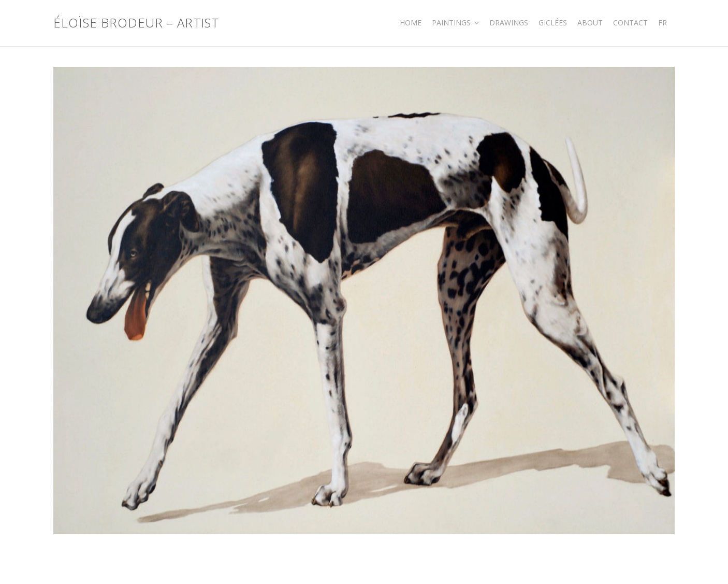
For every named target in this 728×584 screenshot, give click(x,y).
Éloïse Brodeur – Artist (136, 23)
